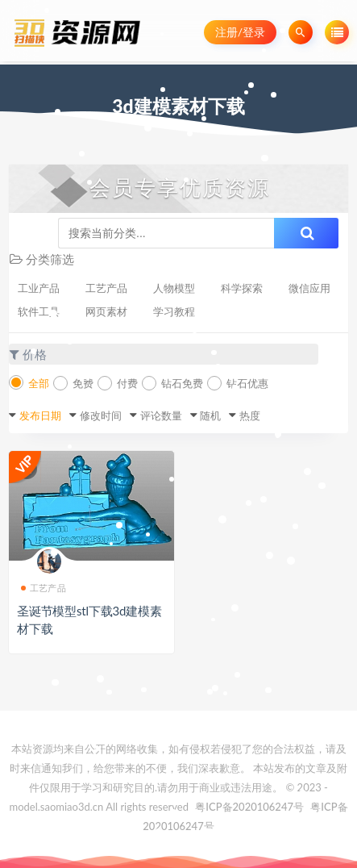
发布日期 (40, 415)
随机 (210, 415)
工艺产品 (106, 288)
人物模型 (174, 288)
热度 (250, 415)
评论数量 (161, 415)
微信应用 (309, 288)
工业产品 (39, 288)
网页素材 (106, 311)
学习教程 (174, 311)
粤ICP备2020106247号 (249, 807)
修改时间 (101, 415)
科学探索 (242, 288)
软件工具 (39, 311)
